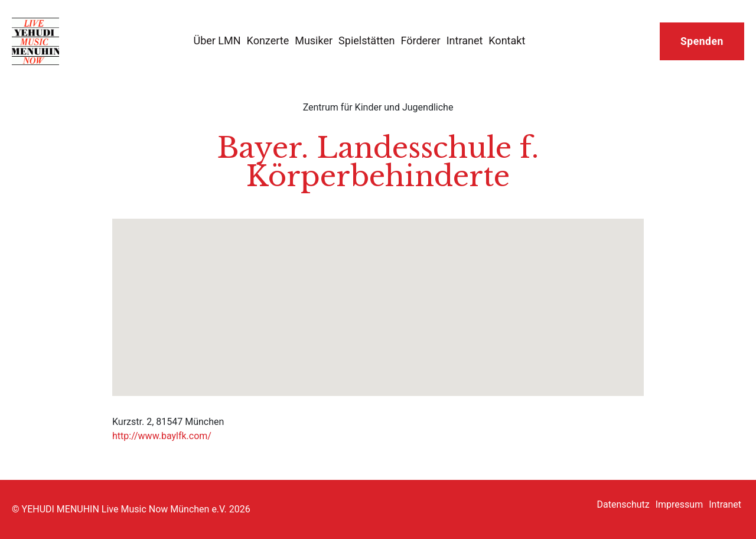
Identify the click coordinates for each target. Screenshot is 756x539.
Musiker (314, 40)
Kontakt (507, 40)
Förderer (420, 40)
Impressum (680, 504)
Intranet (465, 40)
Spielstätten (366, 40)
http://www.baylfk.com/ (162, 436)
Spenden (702, 41)
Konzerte (268, 40)
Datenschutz (623, 504)
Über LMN (217, 40)
